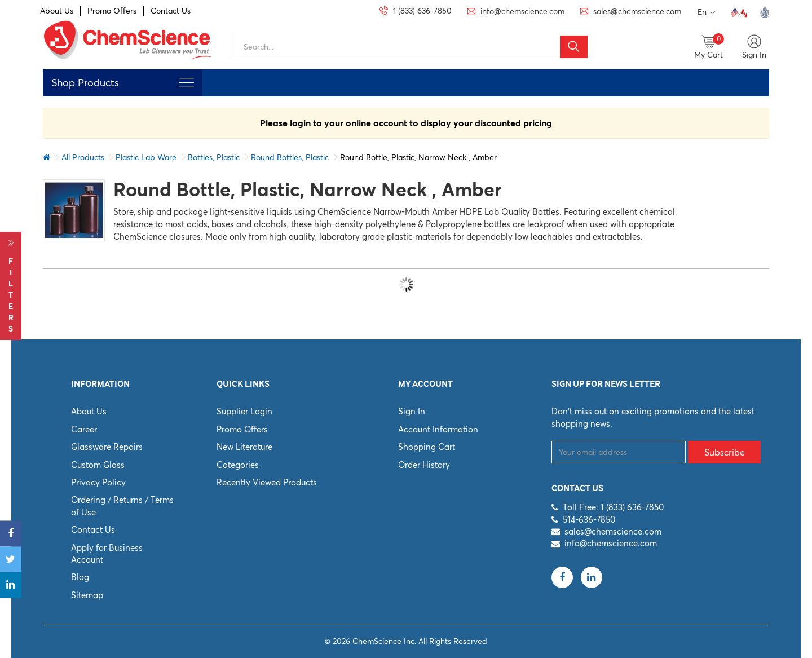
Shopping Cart (427, 447)
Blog (80, 577)
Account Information (438, 429)
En (707, 12)
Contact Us (171, 11)
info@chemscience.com (611, 543)
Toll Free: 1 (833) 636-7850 (613, 507)
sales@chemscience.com (613, 531)
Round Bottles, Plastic (290, 157)
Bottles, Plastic (214, 157)
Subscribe (725, 452)
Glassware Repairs (107, 447)
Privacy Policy (98, 482)
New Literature (244, 447)
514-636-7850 (589, 520)
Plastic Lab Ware (146, 157)
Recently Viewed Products (267, 482)
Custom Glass (98, 465)
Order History (424, 465)
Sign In (412, 411)
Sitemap (87, 595)
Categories (238, 465)
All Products (83, 157)
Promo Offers (112, 11)
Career (84, 429)
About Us (57, 11)
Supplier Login (244, 411)
